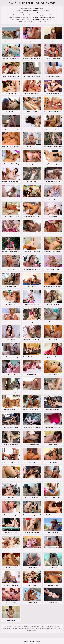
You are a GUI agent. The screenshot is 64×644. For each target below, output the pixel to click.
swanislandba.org (30, 641)
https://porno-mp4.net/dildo (36, 19)
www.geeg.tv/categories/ (44, 15)
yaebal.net (34, 22)
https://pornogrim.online (33, 13)
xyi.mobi (37, 8)
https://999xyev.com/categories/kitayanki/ (38, 11)
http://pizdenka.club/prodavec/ (43, 17)
